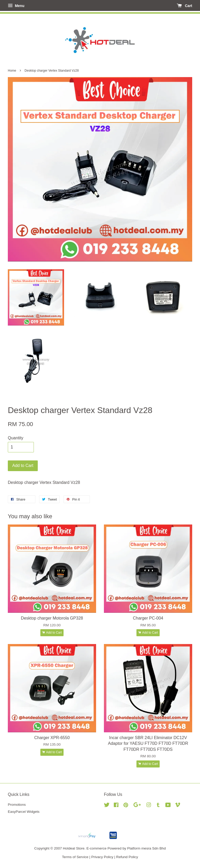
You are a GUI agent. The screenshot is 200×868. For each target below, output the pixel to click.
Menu (16, 6)
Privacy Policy (102, 857)
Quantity (16, 438)
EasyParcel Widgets (24, 812)
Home (12, 71)
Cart (185, 6)
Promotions (17, 805)
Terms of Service (75, 857)
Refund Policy (127, 857)
